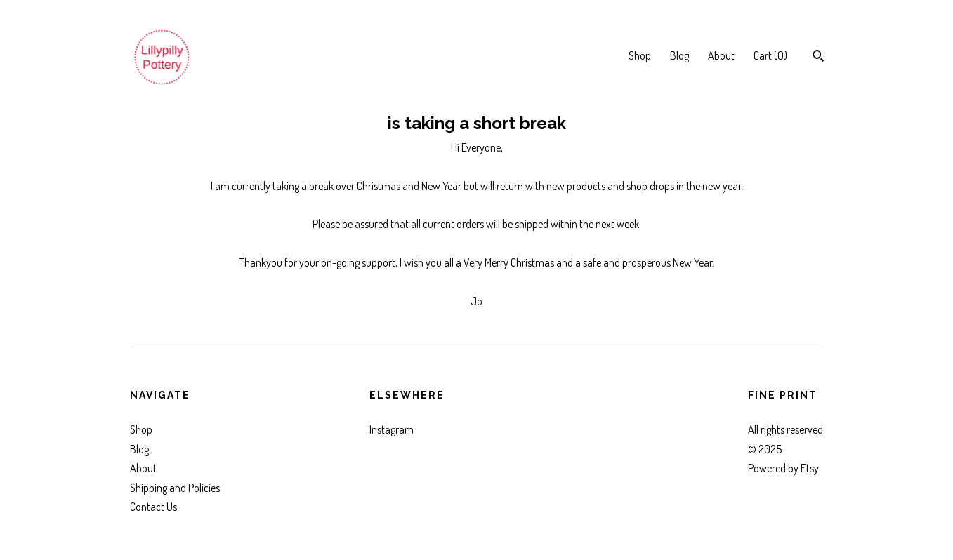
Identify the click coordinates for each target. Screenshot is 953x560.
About (721, 55)
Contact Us (153, 507)
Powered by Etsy (783, 468)
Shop (640, 55)
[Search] (819, 58)
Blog (679, 55)
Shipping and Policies (175, 488)
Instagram (392, 429)
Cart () (770, 55)
